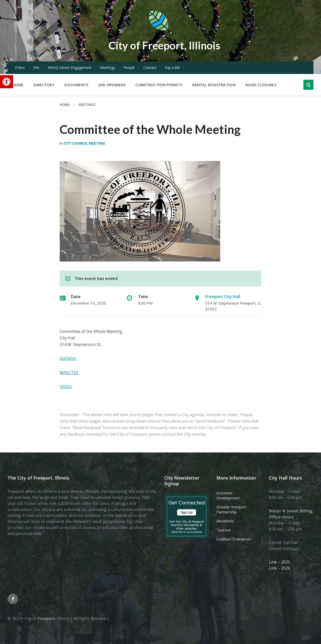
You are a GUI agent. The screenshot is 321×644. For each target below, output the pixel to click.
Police (20, 68)
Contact (150, 68)
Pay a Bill (172, 68)
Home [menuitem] (18, 85)
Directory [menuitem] (44, 85)
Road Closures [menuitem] (261, 85)
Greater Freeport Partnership (232, 509)
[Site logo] (160, 34)
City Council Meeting (84, 143)
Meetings (108, 68)
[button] (7, 82)
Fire (36, 68)
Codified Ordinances (234, 539)
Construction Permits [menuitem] (159, 85)
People (129, 68)
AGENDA (68, 358)
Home (65, 105)
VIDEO (66, 387)
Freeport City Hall (223, 297)
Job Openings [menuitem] (112, 85)
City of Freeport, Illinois (164, 45)
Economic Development (228, 495)
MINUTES (69, 373)
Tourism (224, 530)
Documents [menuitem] (76, 85)
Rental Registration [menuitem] (214, 85)
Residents (225, 521)
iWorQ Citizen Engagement (70, 68)
